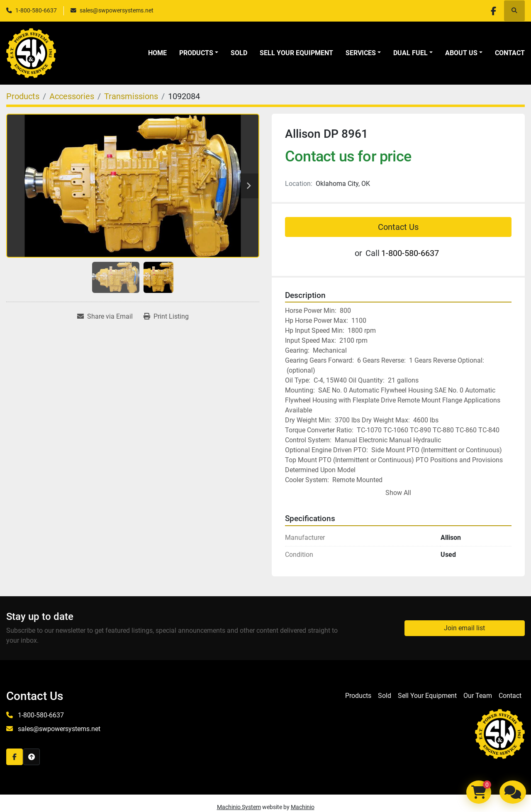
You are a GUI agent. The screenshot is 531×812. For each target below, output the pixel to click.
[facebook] (493, 11)
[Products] (23, 96)
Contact (510, 53)
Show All (398, 493)
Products (196, 53)
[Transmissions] (131, 96)
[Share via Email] (105, 317)
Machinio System (239, 807)
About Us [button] (461, 53)
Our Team (478, 696)
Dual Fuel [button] (410, 53)
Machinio (303, 807)
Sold (239, 53)
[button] (199, 53)
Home (157, 53)
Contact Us (398, 227)
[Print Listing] (166, 317)
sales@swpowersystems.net (117, 10)
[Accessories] (72, 96)
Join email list (464, 628)
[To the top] (32, 757)
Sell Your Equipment (296, 53)
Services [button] (361, 53)
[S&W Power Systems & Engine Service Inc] (500, 734)
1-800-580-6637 (36, 10)
